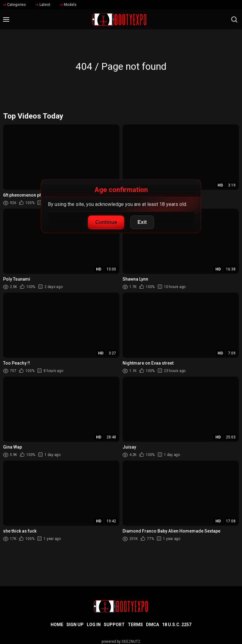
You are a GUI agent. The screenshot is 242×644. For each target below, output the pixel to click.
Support (114, 625)
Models (68, 5)
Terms (135, 625)
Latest (43, 5)
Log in (94, 625)
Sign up (75, 625)
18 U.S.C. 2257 (177, 625)
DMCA (152, 625)
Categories (15, 5)
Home (57, 625)
